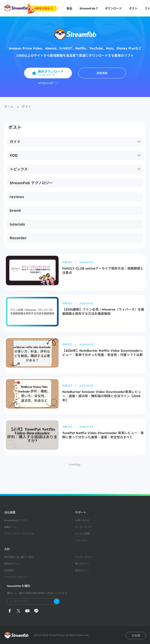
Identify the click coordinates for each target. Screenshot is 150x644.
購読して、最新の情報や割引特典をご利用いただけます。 (38, 593)
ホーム (9, 106)
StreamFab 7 (89, 8)
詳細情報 (102, 73)
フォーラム (81, 540)
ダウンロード (113, 8)
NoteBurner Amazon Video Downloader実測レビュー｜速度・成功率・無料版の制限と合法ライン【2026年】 (102, 396)
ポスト (133, 8)
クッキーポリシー (85, 557)
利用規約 (9, 570)
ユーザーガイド (84, 527)
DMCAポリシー (13, 564)
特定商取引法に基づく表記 (19, 557)
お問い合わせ (82, 520)
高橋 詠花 (68, 262)
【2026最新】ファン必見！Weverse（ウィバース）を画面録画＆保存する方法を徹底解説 (103, 311)
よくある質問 (82, 534)
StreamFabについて (16, 520)
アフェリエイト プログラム (19, 534)
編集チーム (10, 527)
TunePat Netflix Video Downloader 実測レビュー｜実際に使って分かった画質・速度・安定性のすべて (103, 435)
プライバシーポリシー (16, 577)
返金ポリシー (82, 570)
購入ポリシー (82, 564)
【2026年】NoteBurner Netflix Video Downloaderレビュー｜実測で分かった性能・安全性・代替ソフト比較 (103, 353)
